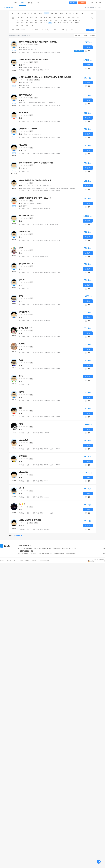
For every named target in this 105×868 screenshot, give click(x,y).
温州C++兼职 (21, 548)
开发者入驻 (82, 3)
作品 (38, 3)
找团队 (90, 30)
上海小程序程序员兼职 (35, 554)
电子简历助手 (26, 50)
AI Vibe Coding (45, 30)
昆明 (27, 23)
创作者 (71, 30)
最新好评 (93, 36)
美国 (41, 23)
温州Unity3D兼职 (56, 548)
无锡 (65, 20)
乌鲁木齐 (77, 23)
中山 (18, 25)
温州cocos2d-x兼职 (47, 548)
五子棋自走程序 (50, 103)
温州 (50, 23)
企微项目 (31, 68)
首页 (16, 3)
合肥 (18, 20)
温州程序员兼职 (16, 36)
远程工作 (48, 560)
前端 (35, 13)
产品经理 (24, 13)
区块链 (62, 13)
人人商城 (36, 68)
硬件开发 (71, 13)
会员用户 (35, 30)
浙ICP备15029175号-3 (100, 560)
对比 (89, 51)
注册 (100, 3)
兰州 (71, 23)
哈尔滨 (75, 20)
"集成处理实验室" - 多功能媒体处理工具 (33, 188)
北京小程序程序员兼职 (24, 554)
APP (92, 3)
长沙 (73, 18)
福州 (45, 20)
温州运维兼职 (73, 548)
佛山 (55, 23)
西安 (59, 18)
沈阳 (56, 20)
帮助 (15, 560)
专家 (55, 30)
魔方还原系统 (42, 103)
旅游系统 (25, 68)
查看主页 (88, 47)
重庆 (64, 18)
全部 (18, 13)
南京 (50, 18)
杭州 (41, 18)
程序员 (22, 3)
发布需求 (73, 3)
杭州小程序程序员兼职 (71, 554)
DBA (82, 13)
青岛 (32, 20)
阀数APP (25, 206)
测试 (77, 13)
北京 (22, 18)
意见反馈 (34, 560)
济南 (27, 20)
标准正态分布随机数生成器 (30, 103)
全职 (63, 30)
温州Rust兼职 (29, 548)
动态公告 (2, 560)
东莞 (32, 23)
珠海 (18, 23)
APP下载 (9, 560)
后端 (56, 13)
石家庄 (51, 20)
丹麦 (32, 25)
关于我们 (20, 560)
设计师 (30, 13)
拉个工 (33, 50)
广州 (36, 18)
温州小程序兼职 (9, 8)
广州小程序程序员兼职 (59, 554)
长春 (45, 23)
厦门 (22, 20)
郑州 (69, 18)
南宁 (80, 20)
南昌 (70, 20)
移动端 (41, 13)
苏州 (78, 18)
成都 (45, 18)
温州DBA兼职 (65, 548)
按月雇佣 (85, 36)
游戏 (52, 13)
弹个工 (37, 50)
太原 (61, 20)
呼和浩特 (65, 23)
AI (66, 13)
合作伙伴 (27, 560)
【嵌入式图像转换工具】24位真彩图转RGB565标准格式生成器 (62, 188)
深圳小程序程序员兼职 (47, 554)
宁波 (22, 23)
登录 (97, 3)
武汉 (55, 18)
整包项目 (77, 36)
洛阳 (27, 25)
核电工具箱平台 (27, 85)
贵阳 (36, 23)
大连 (41, 20)
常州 (59, 23)
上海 (27, 18)
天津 (36, 20)
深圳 (32, 18)
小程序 (46, 13)
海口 (22, 25)
